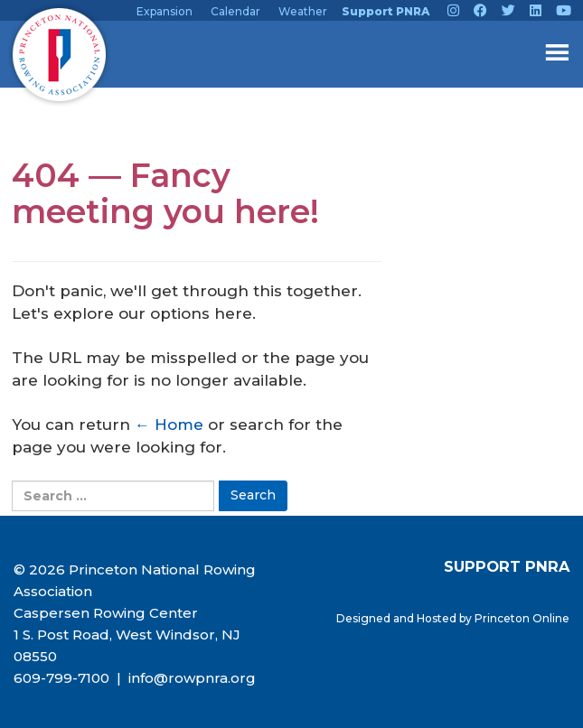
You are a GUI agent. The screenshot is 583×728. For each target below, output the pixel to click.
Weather (303, 11)
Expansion (165, 11)
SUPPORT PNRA (507, 566)
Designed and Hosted (398, 618)
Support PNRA (386, 11)
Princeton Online (522, 618)
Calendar (235, 11)
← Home (169, 425)
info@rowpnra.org (190, 678)
